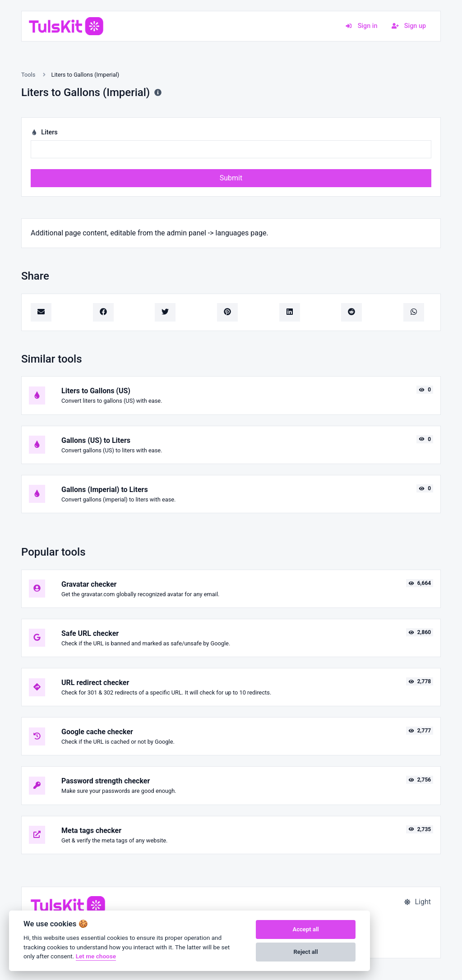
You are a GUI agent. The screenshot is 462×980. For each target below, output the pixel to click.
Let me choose (96, 956)
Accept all (305, 929)
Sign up (409, 26)
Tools (28, 75)
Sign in (361, 26)
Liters (44, 132)
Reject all (306, 952)
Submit (231, 178)
